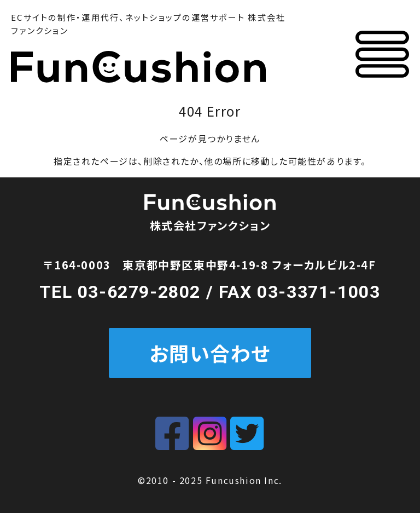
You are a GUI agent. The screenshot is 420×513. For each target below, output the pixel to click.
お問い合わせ (210, 353)
